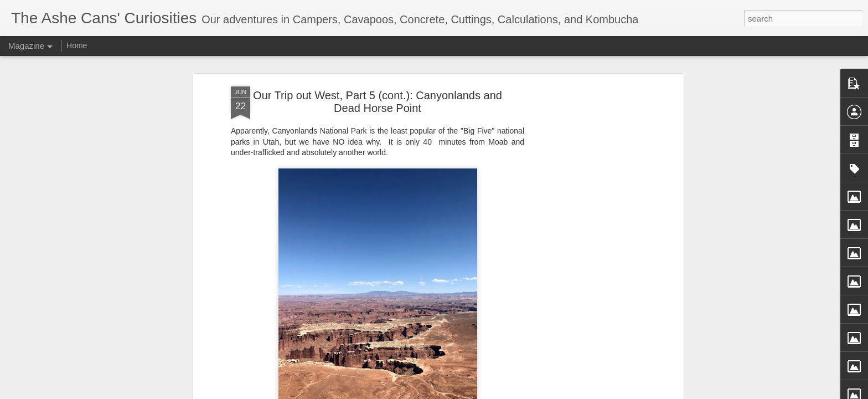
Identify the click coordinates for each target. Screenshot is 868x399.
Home (77, 45)
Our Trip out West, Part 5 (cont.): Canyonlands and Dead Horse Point (378, 90)
